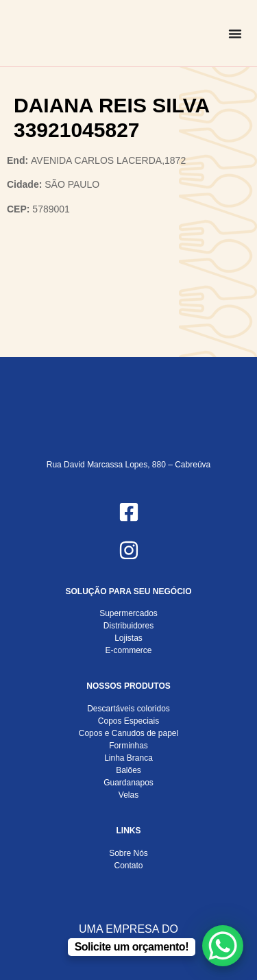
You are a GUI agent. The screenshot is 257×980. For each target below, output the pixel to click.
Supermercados (128, 613)
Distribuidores (128, 626)
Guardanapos (128, 783)
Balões (128, 770)
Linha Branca (128, 758)
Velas (128, 795)
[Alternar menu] (235, 34)
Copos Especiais (128, 721)
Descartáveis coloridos (128, 709)
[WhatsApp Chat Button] (223, 946)
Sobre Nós (128, 853)
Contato (128, 866)
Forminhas (128, 746)
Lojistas (128, 638)
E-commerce (128, 650)
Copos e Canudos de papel (128, 733)
